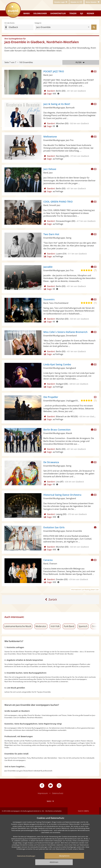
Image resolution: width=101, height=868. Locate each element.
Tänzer (73, 13)
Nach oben (83, 811)
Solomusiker (40, 13)
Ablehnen (54, 862)
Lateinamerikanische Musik (18, 626)
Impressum (43, 793)
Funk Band (69, 626)
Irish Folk (55, 626)
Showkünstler (58, 13)
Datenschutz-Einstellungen (26, 856)
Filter (81, 62)
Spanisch (83, 626)
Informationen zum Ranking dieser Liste (85, 590)
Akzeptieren (64, 856)
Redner (90, 13)
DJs (82, 13)
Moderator (41, 626)
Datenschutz (58, 793)
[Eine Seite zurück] (51, 600)
